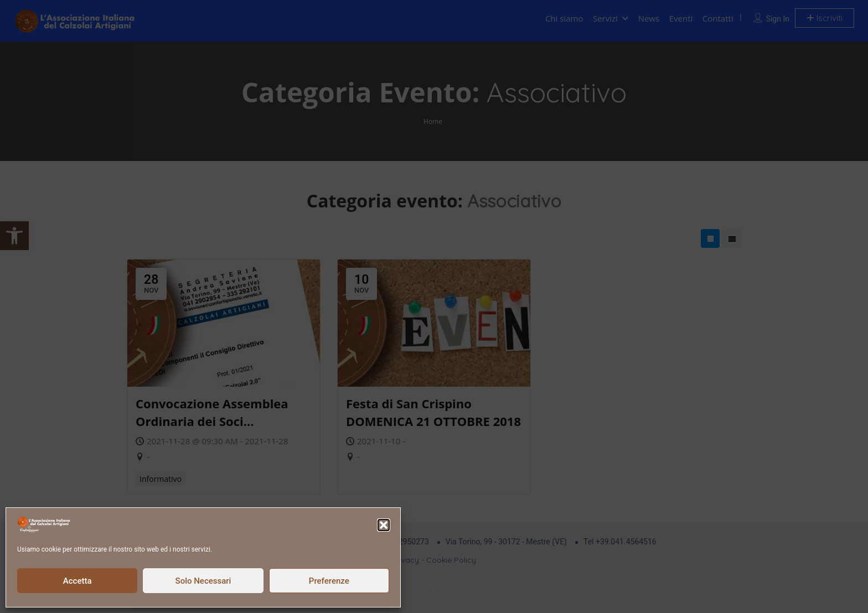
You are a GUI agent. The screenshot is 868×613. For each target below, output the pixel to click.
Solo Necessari (203, 581)
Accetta (77, 581)
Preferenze (329, 581)
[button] (384, 525)
